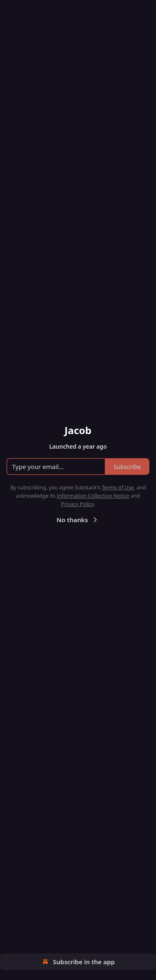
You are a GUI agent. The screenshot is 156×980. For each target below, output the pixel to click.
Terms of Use (118, 487)
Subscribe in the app (78, 962)
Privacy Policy (77, 504)
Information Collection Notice (93, 496)
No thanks (78, 520)
